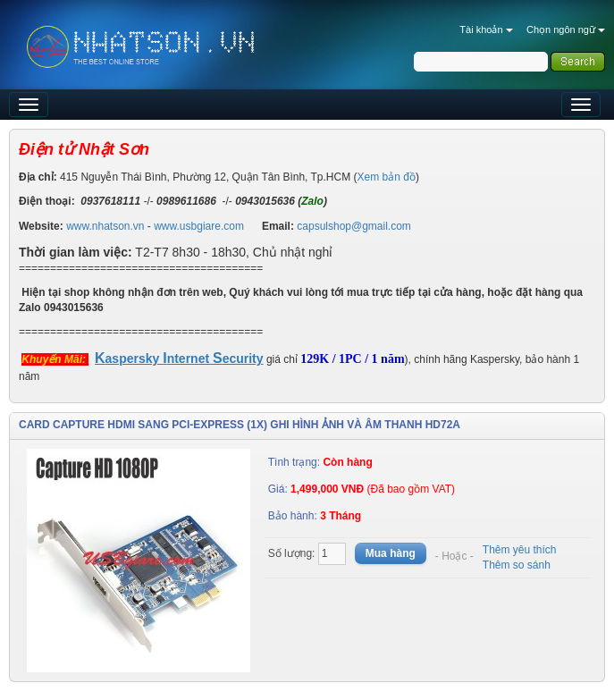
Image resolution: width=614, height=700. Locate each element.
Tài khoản (486, 30)
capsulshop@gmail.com (354, 226)
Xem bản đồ (387, 177)
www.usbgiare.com (199, 226)
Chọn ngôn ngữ (566, 30)
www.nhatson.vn (105, 226)
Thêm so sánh (517, 565)
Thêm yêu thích (520, 550)
